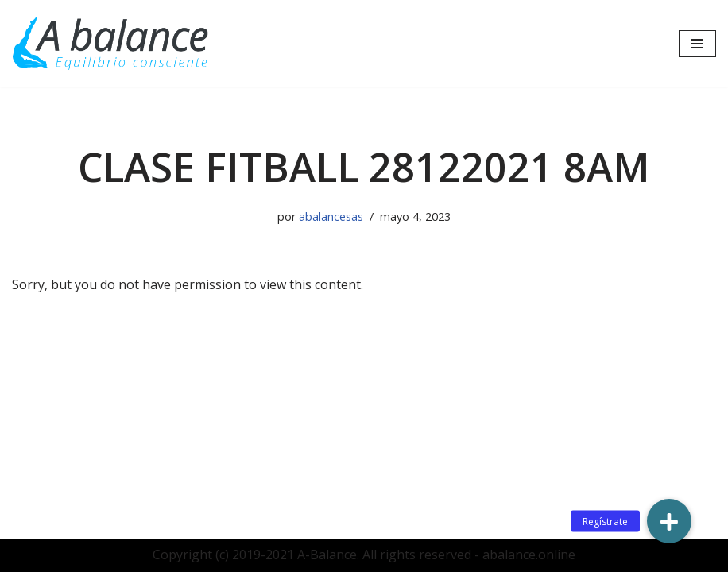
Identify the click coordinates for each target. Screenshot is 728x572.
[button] (669, 521)
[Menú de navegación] (697, 44)
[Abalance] (111, 44)
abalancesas (331, 216)
